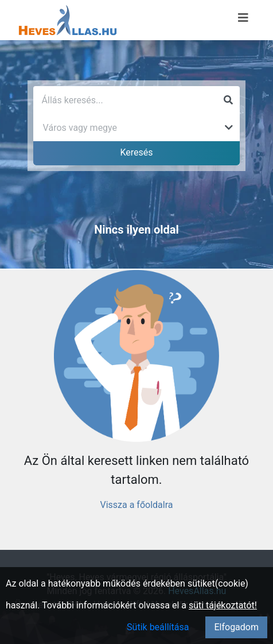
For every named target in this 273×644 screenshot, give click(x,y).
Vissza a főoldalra (136, 505)
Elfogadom (236, 627)
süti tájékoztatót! (223, 605)
